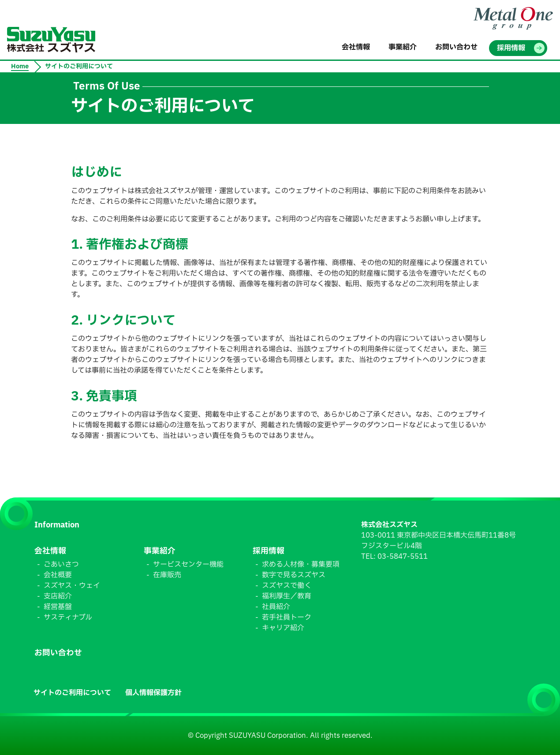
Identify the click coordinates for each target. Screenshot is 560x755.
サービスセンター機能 (188, 564)
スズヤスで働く (287, 586)
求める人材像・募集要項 (301, 564)
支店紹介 (58, 596)
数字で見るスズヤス (294, 575)
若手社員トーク (287, 617)
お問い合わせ (58, 653)
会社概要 (58, 575)
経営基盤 (58, 607)
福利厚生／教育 (287, 596)
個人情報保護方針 (153, 693)
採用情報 (269, 551)
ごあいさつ (61, 564)
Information (57, 525)
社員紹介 (276, 607)
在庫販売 (167, 575)
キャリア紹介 (283, 628)
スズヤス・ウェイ (72, 586)
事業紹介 (160, 551)
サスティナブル (68, 617)
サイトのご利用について (72, 693)
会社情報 (50, 551)
